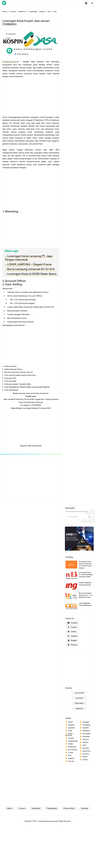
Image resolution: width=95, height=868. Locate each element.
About (10, 808)
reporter (86, 739)
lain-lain (71, 761)
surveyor (86, 754)
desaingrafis (73, 741)
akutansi (71, 725)
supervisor (87, 751)
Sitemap (85, 808)
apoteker (72, 728)
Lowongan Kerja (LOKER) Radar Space (32, 274)
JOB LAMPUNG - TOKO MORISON (85, 604)
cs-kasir (8, 38)
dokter (71, 744)
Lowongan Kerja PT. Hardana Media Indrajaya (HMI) (86, 575)
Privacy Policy (69, 808)
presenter (86, 736)
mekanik (86, 728)
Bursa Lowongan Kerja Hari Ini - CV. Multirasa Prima (86, 595)
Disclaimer (36, 808)
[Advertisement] (31, 98)
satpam (85, 742)
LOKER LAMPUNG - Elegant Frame (29, 264)
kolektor (71, 758)
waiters (85, 760)
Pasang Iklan (52, 808)
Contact (22, 808)
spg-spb (86, 748)
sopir (84, 745)
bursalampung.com (11, 62)
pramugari (87, 734)
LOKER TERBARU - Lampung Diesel (86, 584)
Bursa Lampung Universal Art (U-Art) (31, 269)
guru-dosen (73, 750)
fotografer (72, 747)
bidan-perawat (69, 734)
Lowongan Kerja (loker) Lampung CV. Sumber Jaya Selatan (85, 565)
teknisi (85, 757)
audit (70, 731)
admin (71, 722)
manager (86, 722)
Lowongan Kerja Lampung (47, 821)
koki (70, 755)
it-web (71, 753)
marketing (86, 725)
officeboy (86, 731)
